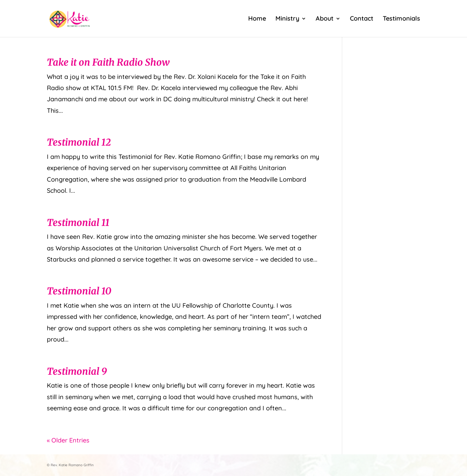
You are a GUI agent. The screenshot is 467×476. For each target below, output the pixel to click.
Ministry (287, 19)
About (325, 19)
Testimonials (401, 19)
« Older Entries (68, 440)
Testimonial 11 (78, 222)
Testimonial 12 (79, 142)
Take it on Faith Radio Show (108, 62)
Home (257, 19)
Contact (362, 19)
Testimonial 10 (79, 291)
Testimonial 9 (77, 371)
